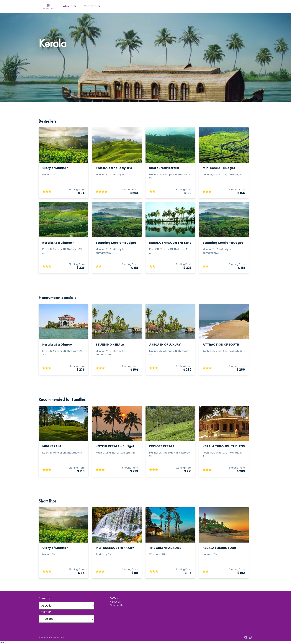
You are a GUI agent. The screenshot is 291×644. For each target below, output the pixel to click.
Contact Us (92, 6)
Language (45, 612)
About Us (70, 6)
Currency (45, 598)
